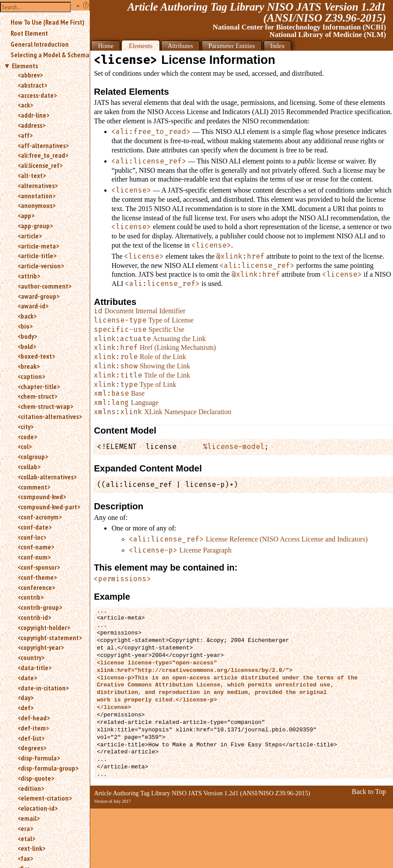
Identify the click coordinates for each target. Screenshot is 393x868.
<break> (29, 366)
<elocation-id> (38, 808)
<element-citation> (45, 798)
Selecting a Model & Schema (50, 55)
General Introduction (40, 44)
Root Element (29, 33)
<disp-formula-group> (48, 768)
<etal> (26, 838)
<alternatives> (38, 185)
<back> (27, 316)
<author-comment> (44, 286)
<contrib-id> (34, 617)
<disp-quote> (36, 778)
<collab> (29, 467)
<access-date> (37, 95)
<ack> (25, 105)
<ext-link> (31, 848)
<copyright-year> (41, 647)
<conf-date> (35, 527)
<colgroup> (33, 456)
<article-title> (37, 256)
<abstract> (32, 85)
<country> (31, 657)
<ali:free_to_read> (43, 155)
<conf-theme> (37, 577)
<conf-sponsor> (39, 567)
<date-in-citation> (43, 688)
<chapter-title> (39, 386)
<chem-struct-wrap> (45, 406)
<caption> (31, 376)
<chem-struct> (37, 396)
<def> (26, 708)
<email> (29, 818)
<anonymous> (37, 205)
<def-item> (33, 728)
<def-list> (31, 738)
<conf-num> (34, 557)
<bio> (25, 326)
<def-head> (34, 718)
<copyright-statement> (50, 638)
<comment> (34, 487)
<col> (25, 446)
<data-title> (35, 668)
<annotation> (37, 196)
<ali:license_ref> (40, 165)
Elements (25, 66)
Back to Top (369, 792)
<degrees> (32, 748)
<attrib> (29, 276)
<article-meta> (38, 246)
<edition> (31, 788)
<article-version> (41, 266)
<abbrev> (30, 75)
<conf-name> (36, 547)
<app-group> (35, 226)
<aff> (25, 135)
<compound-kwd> (42, 497)
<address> (31, 125)
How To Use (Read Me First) (48, 22)
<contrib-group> (40, 607)
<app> (26, 215)
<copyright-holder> (44, 627)
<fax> (25, 858)
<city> (26, 427)
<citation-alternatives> (50, 416)
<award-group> (39, 296)
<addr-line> (33, 115)
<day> (26, 697)
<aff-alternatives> (43, 145)
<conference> (36, 587)
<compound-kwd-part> (49, 507)
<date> (27, 678)
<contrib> (31, 597)
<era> (25, 828)
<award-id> (33, 306)
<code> (27, 437)
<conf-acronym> (40, 517)
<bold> (27, 346)
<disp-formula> (39, 758)
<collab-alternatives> (47, 477)
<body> (27, 336)
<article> (30, 236)
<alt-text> (32, 175)
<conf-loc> (32, 537)
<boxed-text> (36, 356)
